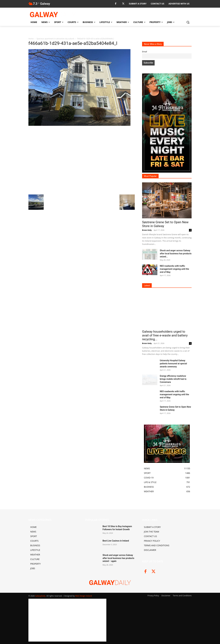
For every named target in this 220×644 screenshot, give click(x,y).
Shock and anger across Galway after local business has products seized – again (118, 558)
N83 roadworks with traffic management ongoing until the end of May (174, 269)
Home (31, 39)
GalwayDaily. (41, 596)
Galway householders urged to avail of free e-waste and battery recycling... (165, 335)
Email (145, 52)
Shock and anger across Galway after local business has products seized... (176, 254)
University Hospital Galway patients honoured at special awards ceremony (173, 364)
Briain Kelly (147, 230)
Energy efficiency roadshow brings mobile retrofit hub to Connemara (173, 379)
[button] (188, 22)
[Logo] (53, 15)
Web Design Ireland (83, 596)
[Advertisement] (82, 160)
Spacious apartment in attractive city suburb (55, 39)
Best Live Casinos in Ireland (116, 541)
